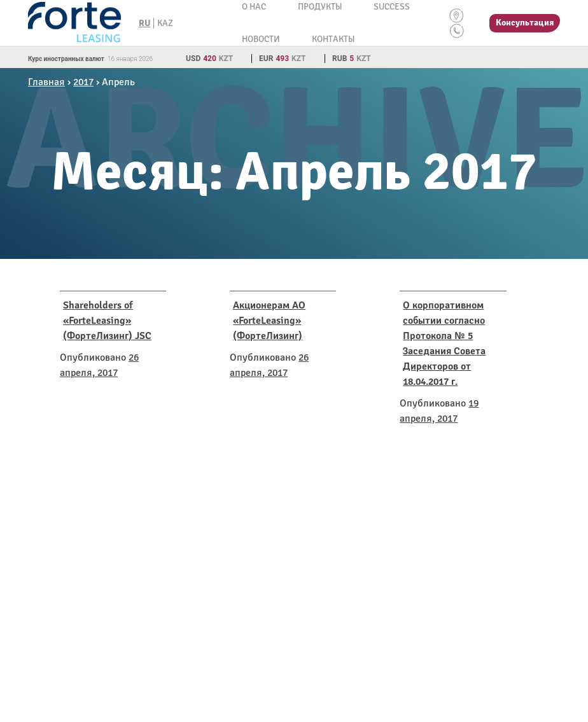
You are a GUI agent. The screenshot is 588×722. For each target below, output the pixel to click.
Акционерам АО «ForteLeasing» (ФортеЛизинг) (269, 321)
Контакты (333, 39)
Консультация (525, 23)
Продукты (320, 7)
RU (145, 23)
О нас (254, 7)
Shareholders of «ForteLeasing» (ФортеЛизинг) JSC (107, 321)
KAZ (165, 23)
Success (392, 7)
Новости (261, 39)
